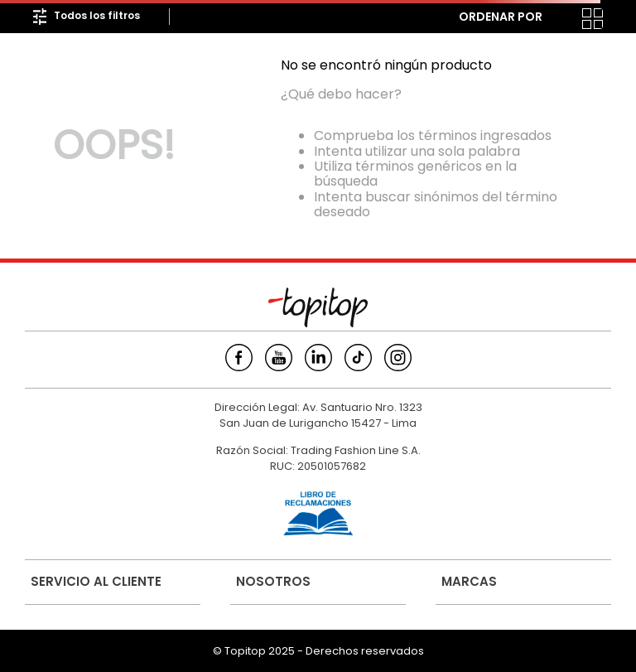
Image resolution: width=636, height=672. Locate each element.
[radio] (559, 19)
